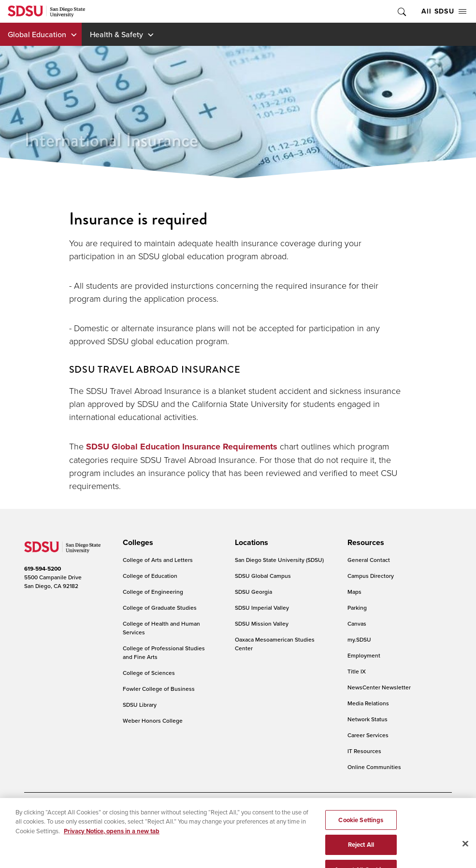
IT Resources (364, 751)
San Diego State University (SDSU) (279, 560)
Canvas (357, 623)
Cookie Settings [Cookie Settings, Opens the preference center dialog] (361, 833)
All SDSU (444, 11)
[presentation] (137, 543)
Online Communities (374, 767)
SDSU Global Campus (263, 576)
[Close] (465, 856)
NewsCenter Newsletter (379, 687)
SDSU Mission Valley (262, 623)
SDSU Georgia (253, 592)
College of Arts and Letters (158, 560)
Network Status (368, 719)
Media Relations (368, 703)
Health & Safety (116, 34)
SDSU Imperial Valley (262, 608)
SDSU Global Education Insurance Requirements (182, 447)
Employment (364, 655)
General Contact (369, 560)
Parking (357, 608)
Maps (354, 592)
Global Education (37, 34)
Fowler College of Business (159, 689)
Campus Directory (371, 576)
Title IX (357, 671)
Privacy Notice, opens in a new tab (112, 844)
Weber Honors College (153, 721)
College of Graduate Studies (160, 608)
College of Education (150, 576)
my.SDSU (359, 639)
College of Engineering (153, 592)
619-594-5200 (43, 568)
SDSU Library (140, 705)
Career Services (368, 735)
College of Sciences (149, 673)
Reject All (361, 858)
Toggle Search (401, 11)
